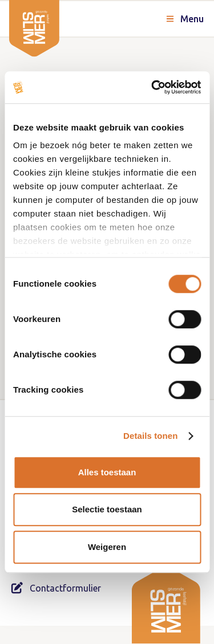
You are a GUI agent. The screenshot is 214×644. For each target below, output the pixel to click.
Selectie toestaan (107, 509)
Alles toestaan (107, 472)
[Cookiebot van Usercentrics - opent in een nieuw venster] (152, 87)
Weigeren (107, 547)
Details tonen (150, 436)
